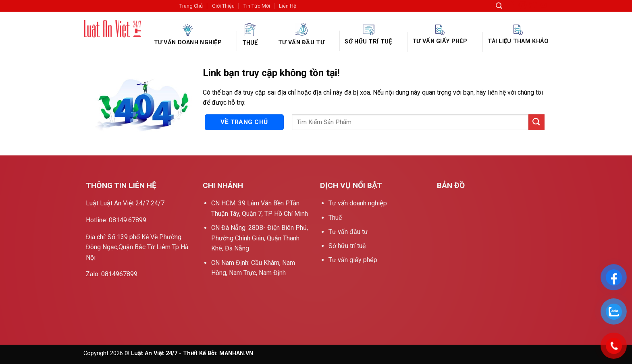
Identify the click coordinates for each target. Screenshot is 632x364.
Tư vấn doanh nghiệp (188, 35)
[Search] (499, 6)
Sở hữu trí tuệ (368, 35)
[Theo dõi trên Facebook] (512, 7)
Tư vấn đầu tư (301, 35)
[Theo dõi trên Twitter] (533, 7)
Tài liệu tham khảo (518, 35)
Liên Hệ (288, 6)
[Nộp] (536, 122)
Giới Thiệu (223, 6)
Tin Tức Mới (257, 6)
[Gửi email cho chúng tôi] (544, 7)
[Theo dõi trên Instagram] (523, 7)
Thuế (250, 35)
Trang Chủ (191, 6)
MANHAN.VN (236, 353)
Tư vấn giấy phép (440, 35)
